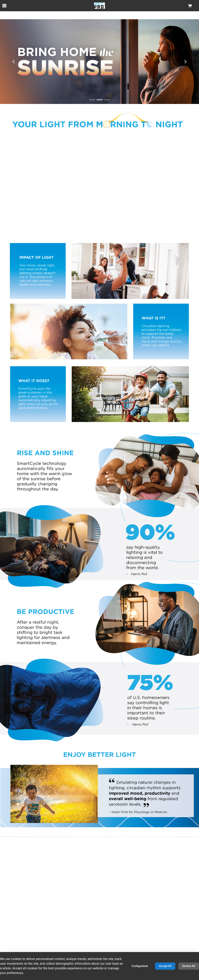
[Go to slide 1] (92, 100)
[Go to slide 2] (99, 100)
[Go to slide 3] (107, 100)
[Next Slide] (186, 62)
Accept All (165, 966)
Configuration (140, 966)
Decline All (189, 966)
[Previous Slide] (13, 62)
